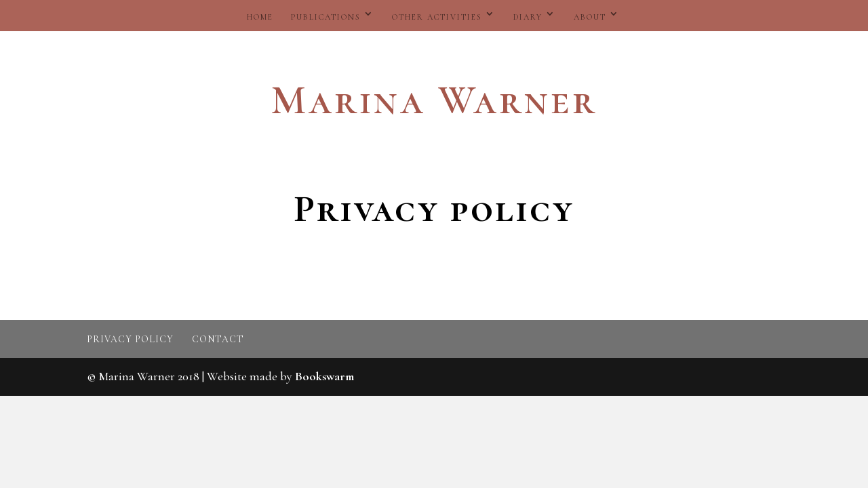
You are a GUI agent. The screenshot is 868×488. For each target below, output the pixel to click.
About (590, 17)
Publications (326, 17)
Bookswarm (324, 376)
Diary (528, 17)
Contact (218, 339)
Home (260, 17)
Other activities (437, 17)
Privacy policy (130, 339)
